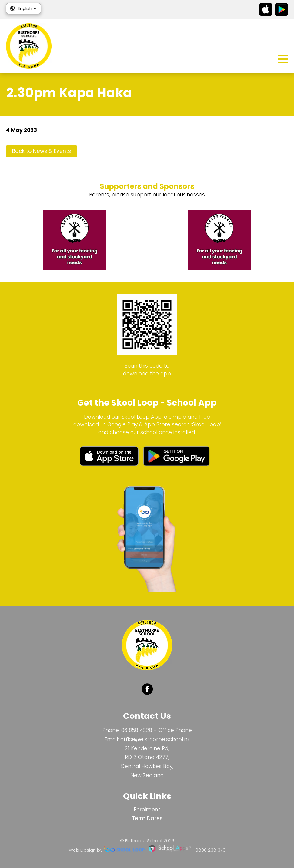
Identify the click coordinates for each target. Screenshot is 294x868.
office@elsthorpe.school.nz (155, 739)
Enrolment (147, 810)
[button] (23, 8)
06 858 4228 (137, 730)
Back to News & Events (42, 151)
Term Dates (147, 818)
